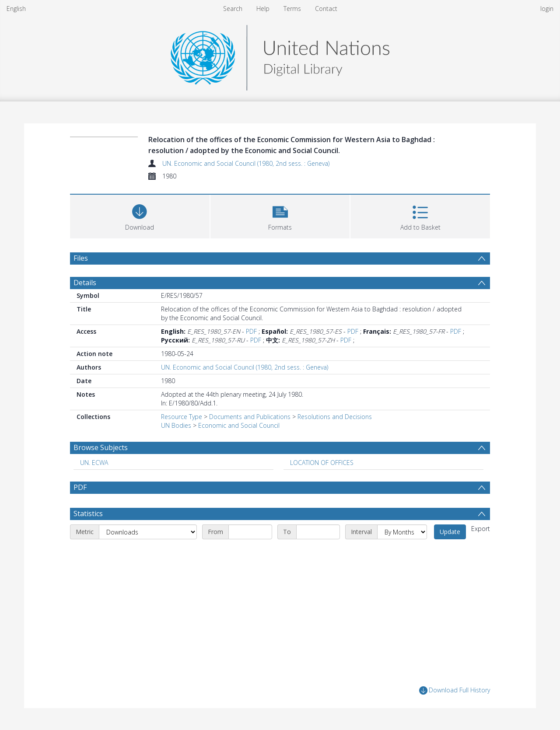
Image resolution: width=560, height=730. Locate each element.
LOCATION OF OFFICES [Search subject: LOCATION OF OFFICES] (322, 463)
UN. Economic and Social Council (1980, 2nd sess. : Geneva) (246, 163)
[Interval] (402, 532)
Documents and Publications (250, 417)
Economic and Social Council (239, 425)
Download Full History (455, 690)
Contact (326, 9)
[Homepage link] (280, 55)
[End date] (318, 532)
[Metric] (148, 532)
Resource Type (182, 417)
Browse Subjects (101, 447)
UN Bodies (176, 425)
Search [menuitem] (233, 9)
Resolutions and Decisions (335, 417)
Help (263, 9)
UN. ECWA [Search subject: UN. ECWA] (94, 463)
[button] (280, 215)
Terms (292, 9)
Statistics (88, 513)
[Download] (140, 215)
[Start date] (250, 532)
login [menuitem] (547, 9)
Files (81, 258)
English (16, 9)
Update (450, 532)
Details (85, 283)
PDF (251, 331)
